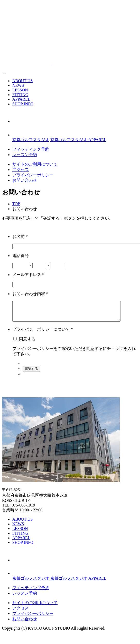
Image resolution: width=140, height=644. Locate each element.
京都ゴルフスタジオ (31, 140)
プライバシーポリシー (33, 175)
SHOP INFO (23, 104)
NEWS (18, 85)
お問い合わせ (25, 180)
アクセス (21, 170)
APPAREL (21, 99)
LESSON (20, 90)
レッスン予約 (25, 155)
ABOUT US (22, 81)
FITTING (20, 95)
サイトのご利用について (35, 164)
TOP (16, 204)
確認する (31, 372)
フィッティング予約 (31, 149)
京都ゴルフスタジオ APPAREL (78, 140)
